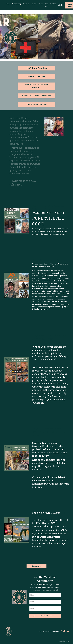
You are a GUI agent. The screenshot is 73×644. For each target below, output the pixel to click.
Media (61, 5)
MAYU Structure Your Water (36, 104)
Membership (17, 4)
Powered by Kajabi (64, 641)
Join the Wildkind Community (45, 616)
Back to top (36, 566)
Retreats (34, 4)
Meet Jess (47, 5)
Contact (53, 4)
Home (8, 4)
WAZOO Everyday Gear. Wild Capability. (36, 86)
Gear (41, 4)
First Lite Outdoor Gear (37, 76)
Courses (26, 4)
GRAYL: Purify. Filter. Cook (36, 68)
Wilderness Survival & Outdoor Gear (36, 96)
